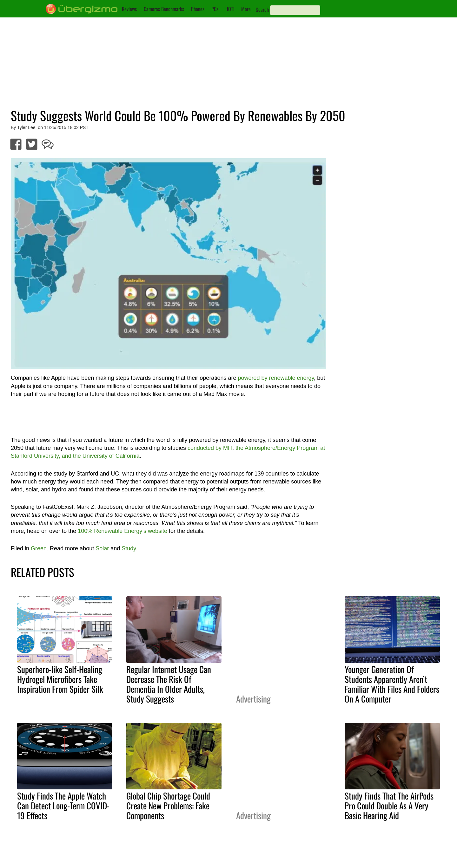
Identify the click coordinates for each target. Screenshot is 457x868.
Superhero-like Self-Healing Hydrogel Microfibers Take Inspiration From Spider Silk (60, 679)
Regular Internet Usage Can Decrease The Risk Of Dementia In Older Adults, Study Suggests (169, 684)
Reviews (129, 9)
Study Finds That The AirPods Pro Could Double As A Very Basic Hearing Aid (389, 806)
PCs (215, 9)
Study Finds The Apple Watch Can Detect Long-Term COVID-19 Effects (63, 806)
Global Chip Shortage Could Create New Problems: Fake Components (168, 806)
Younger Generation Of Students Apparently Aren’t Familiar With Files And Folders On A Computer (392, 684)
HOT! (230, 9)
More (246, 9)
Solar (102, 548)
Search (262, 10)
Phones (198, 9)
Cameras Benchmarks (164, 9)
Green (39, 548)
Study (129, 548)
